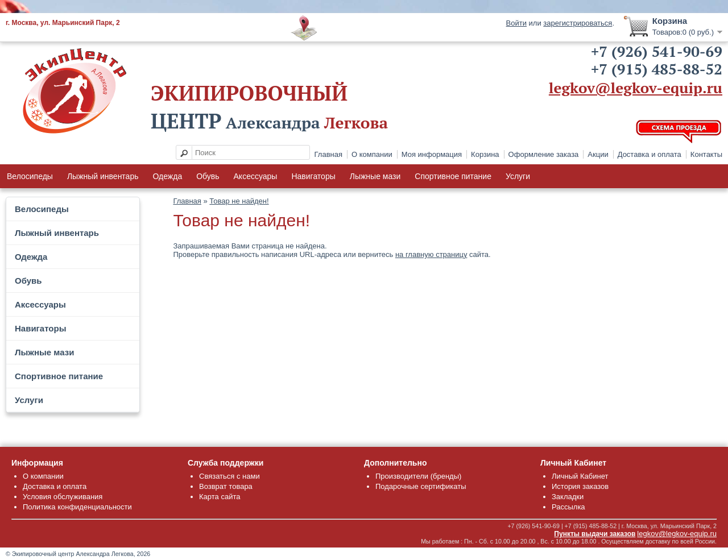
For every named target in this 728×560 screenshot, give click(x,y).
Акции (598, 154)
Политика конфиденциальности (77, 507)
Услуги (518, 176)
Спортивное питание (453, 176)
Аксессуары (256, 176)
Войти (516, 23)
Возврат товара (226, 486)
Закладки (568, 497)
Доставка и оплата (650, 154)
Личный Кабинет (580, 476)
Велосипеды (30, 176)
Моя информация (432, 154)
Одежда (167, 176)
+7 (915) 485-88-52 (657, 69)
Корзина (485, 154)
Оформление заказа (544, 154)
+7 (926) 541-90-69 (657, 51)
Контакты (706, 154)
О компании (372, 154)
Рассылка (568, 507)
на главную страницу (431, 254)
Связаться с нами (229, 476)
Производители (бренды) (418, 476)
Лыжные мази (375, 176)
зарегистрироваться (578, 23)
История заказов (580, 486)
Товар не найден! (239, 201)
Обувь (208, 176)
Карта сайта (220, 497)
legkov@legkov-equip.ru (636, 88)
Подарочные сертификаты (421, 486)
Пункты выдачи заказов (595, 534)
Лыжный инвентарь (103, 176)
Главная (328, 154)
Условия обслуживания (63, 497)
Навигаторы (313, 176)
